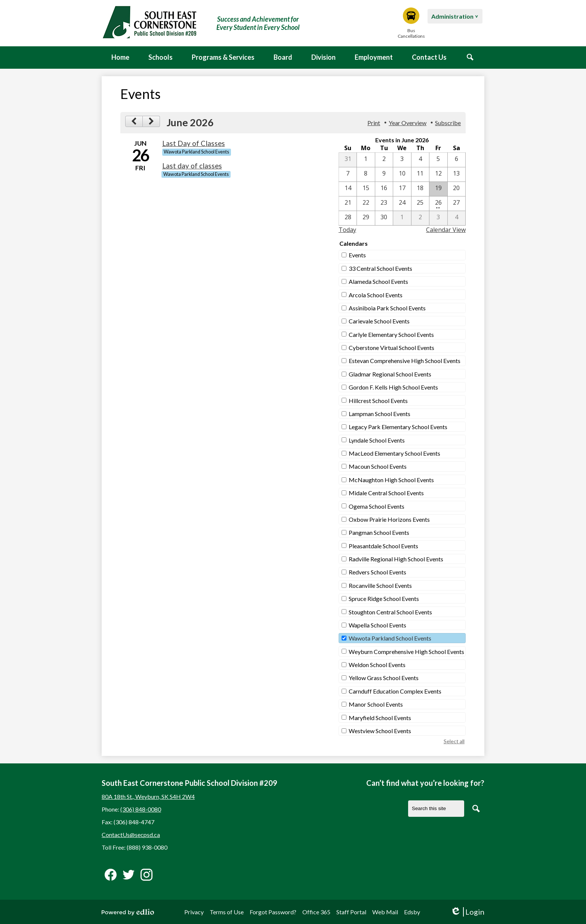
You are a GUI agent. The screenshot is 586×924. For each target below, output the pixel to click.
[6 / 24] (402, 204)
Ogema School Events (377, 506)
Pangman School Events (379, 532)
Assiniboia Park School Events (387, 308)
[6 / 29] (366, 218)
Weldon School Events (377, 665)
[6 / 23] (384, 204)
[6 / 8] (366, 174)
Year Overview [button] (408, 123)
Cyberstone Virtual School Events (391, 348)
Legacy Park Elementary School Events (398, 427)
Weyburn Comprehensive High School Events (406, 652)
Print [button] (374, 123)
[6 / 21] (348, 204)
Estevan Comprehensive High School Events (405, 361)
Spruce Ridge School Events (384, 599)
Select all (454, 741)
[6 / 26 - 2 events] (438, 204)
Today (347, 230)
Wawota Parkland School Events (390, 638)
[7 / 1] (402, 218)
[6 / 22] (366, 204)
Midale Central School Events (386, 493)
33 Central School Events (380, 268)
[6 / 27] (457, 204)
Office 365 (316, 912)
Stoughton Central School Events (390, 612)
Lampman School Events (380, 414)
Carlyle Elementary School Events (391, 334)
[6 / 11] (420, 174)
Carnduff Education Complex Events (395, 691)
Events (357, 255)
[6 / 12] (438, 174)
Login (467, 912)
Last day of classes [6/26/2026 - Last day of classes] (192, 166)
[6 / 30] (384, 218)
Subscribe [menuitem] (448, 123)
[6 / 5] (438, 160)
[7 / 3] (438, 218)
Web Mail (385, 912)
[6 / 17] (402, 189)
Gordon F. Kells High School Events (393, 387)
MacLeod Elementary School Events (394, 453)
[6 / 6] (457, 160)
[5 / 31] (348, 160)
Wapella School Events (377, 625)
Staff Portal (351, 912)
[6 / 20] (457, 189)
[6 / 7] (348, 174)
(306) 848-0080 (141, 809)
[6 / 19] (438, 189)
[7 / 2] (420, 218)
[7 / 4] (457, 218)
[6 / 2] (384, 160)
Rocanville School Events (380, 585)
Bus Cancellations (411, 23)
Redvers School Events (377, 572)
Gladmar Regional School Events (390, 374)
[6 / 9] (384, 174)
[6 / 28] (348, 218)
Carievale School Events (379, 321)
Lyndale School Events (377, 440)
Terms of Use (227, 912)
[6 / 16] (384, 189)
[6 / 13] (457, 174)
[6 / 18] (420, 189)
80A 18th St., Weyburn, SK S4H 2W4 (148, 796)
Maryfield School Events (380, 718)
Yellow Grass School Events (384, 678)
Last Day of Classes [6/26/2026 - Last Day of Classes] (194, 143)
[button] (161, 58)
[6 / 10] (402, 174)
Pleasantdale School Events (383, 546)
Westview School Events (380, 731)
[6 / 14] (348, 189)
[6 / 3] (402, 160)
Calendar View (446, 230)
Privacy (194, 912)
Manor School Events (376, 704)
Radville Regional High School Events (396, 559)
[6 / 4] (420, 160)
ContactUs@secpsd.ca (131, 835)
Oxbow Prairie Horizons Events (389, 519)
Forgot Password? (273, 912)
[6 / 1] (366, 160)
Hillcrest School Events (378, 401)
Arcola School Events (376, 295)
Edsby (412, 912)
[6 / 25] (420, 204)
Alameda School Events (378, 281)
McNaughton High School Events (391, 480)
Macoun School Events (378, 466)
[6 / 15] (366, 189)
